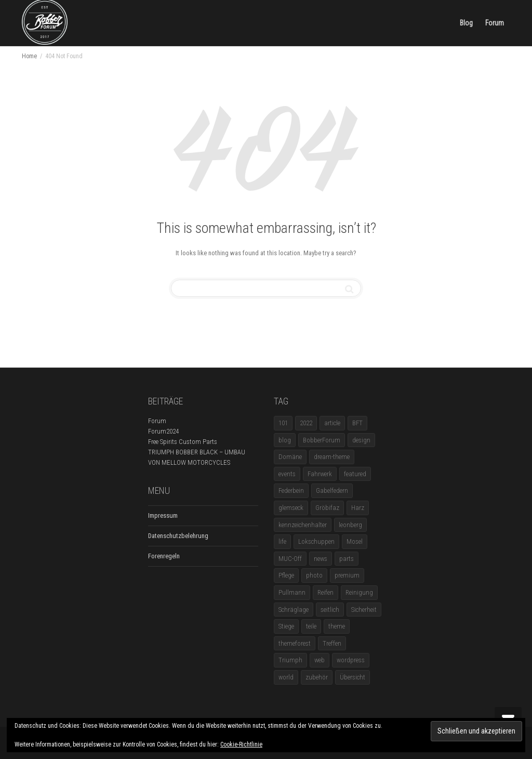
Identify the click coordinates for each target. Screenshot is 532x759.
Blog (466, 23)
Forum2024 (163, 431)
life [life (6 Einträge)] (282, 541)
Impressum (163, 515)
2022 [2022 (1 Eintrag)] (306, 423)
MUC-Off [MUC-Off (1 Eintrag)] (290, 559)
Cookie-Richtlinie (241, 744)
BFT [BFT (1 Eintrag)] (357, 423)
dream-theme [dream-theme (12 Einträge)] (332, 457)
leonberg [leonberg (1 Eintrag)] (350, 525)
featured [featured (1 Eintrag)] (355, 474)
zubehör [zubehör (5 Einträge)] (317, 677)
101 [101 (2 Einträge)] (283, 423)
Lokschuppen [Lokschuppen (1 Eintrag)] (316, 541)
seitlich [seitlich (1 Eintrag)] (330, 610)
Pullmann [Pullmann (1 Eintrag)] (292, 592)
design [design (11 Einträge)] (361, 440)
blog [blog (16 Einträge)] (285, 440)
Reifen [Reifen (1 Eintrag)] (325, 592)
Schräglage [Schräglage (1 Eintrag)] (294, 610)
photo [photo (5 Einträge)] (314, 575)
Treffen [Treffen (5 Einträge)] (332, 643)
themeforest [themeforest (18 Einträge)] (295, 643)
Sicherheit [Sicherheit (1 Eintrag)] (364, 610)
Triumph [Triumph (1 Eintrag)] (290, 660)
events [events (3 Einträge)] (287, 474)
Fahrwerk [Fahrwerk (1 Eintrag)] (320, 474)
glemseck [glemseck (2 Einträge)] (291, 508)
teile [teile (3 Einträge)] (311, 626)
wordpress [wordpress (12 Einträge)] (351, 660)
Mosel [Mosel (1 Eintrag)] (355, 541)
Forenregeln (164, 556)
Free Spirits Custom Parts (183, 442)
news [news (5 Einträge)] (321, 559)
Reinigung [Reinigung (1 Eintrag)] (359, 592)
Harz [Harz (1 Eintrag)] (358, 508)
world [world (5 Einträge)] (286, 677)
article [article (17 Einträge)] (332, 423)
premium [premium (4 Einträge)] (347, 575)
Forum (495, 23)
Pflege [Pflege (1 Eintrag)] (286, 575)
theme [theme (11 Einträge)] (337, 626)
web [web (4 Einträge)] (320, 660)
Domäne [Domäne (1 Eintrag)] (290, 457)
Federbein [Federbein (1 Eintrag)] (291, 490)
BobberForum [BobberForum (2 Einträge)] (322, 440)
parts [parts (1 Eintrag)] (347, 559)
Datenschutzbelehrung (178, 536)
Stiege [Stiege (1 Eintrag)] (286, 626)
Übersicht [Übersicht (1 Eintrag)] (353, 677)
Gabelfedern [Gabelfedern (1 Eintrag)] (332, 490)
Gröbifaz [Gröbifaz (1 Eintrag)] (327, 508)
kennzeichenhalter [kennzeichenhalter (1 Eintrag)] (303, 525)
